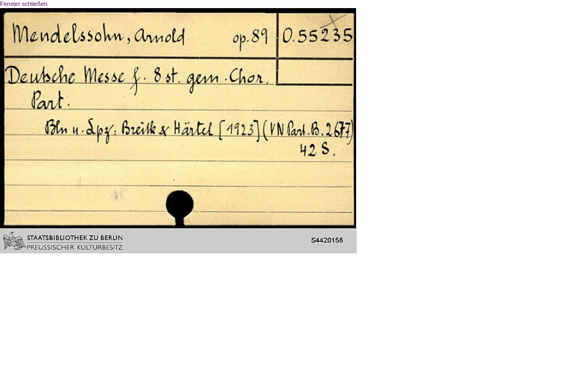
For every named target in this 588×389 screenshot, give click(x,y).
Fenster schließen (24, 4)
